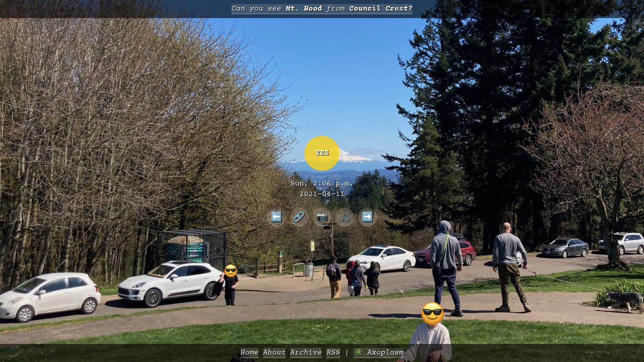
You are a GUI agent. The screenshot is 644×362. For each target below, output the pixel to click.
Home (250, 353)
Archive (306, 353)
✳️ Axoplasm (379, 353)
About (274, 353)
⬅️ (276, 217)
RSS (333, 353)
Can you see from (322, 9)
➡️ (368, 217)
